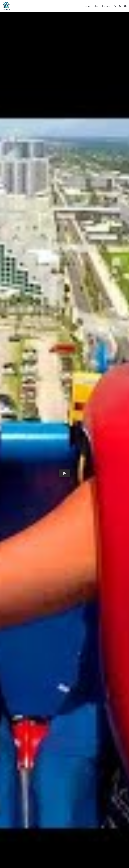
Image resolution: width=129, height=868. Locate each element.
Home (87, 6)
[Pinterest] (115, 6)
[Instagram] (120, 6)
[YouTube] (125, 6)
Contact (106, 6)
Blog (96, 6)
